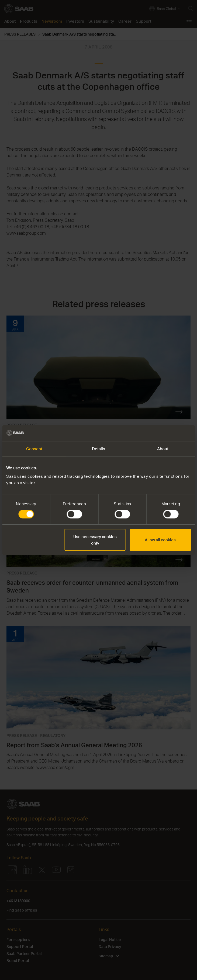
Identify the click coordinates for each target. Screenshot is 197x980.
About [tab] (163, 449)
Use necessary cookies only (95, 540)
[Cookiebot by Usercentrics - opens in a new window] (167, 433)
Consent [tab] (34, 449)
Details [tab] (99, 449)
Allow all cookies (160, 540)
